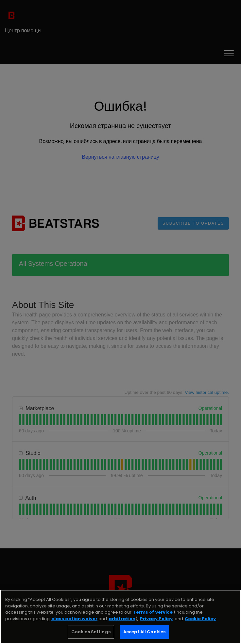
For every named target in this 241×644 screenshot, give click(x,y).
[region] (120, 617)
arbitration (122, 619)
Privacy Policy (156, 619)
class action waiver (74, 619)
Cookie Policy (200, 619)
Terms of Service (153, 612)
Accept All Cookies (144, 632)
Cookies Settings (91, 632)
